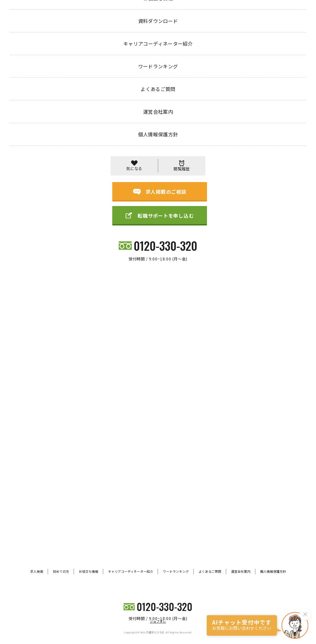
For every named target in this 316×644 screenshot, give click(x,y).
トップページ (22, 28)
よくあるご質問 (210, 571)
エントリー (52, 28)
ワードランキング (176, 571)
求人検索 (37, 571)
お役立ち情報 (89, 571)
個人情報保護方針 (273, 571)
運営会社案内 (241, 571)
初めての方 (61, 571)
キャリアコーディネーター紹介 (131, 571)
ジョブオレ (158, 621)
